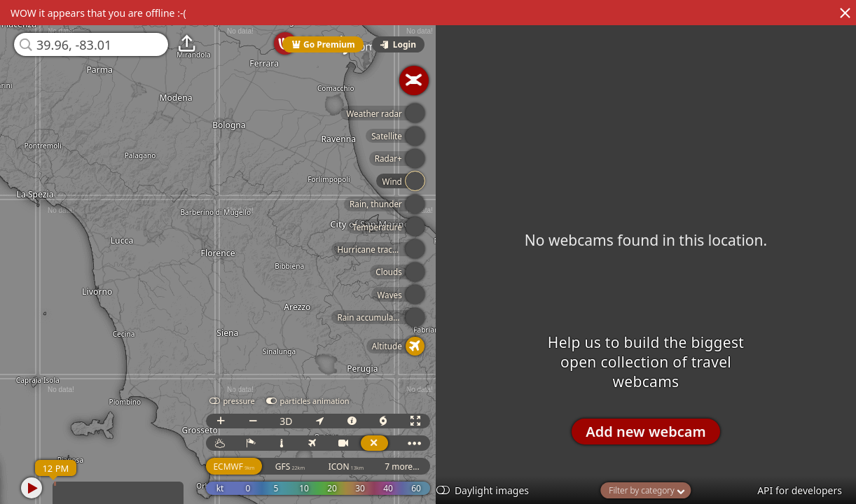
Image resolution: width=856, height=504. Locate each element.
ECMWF (269, 467)
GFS (324, 467)
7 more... (437, 467)
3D (321, 421)
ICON (381, 467)
